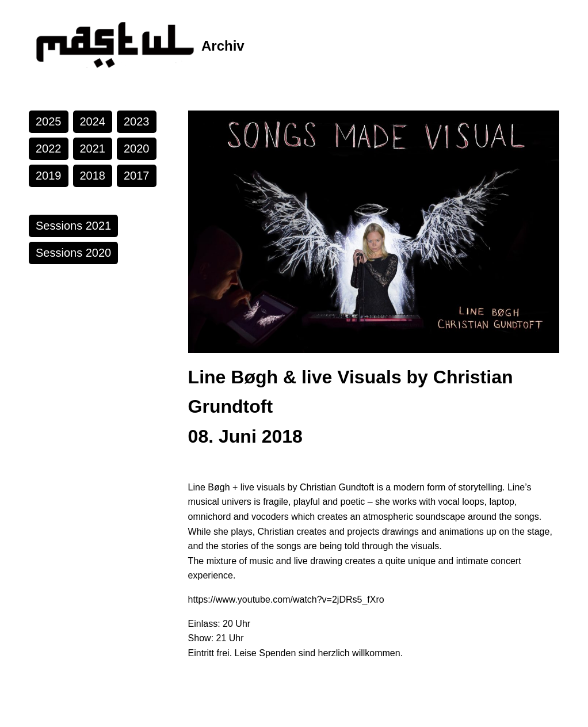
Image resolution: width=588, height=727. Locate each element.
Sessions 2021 (73, 226)
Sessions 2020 (73, 253)
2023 (137, 121)
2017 (137, 176)
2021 (93, 149)
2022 (49, 149)
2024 (93, 121)
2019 (49, 176)
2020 (137, 149)
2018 (93, 176)
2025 (49, 121)
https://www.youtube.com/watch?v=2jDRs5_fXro (286, 600)
